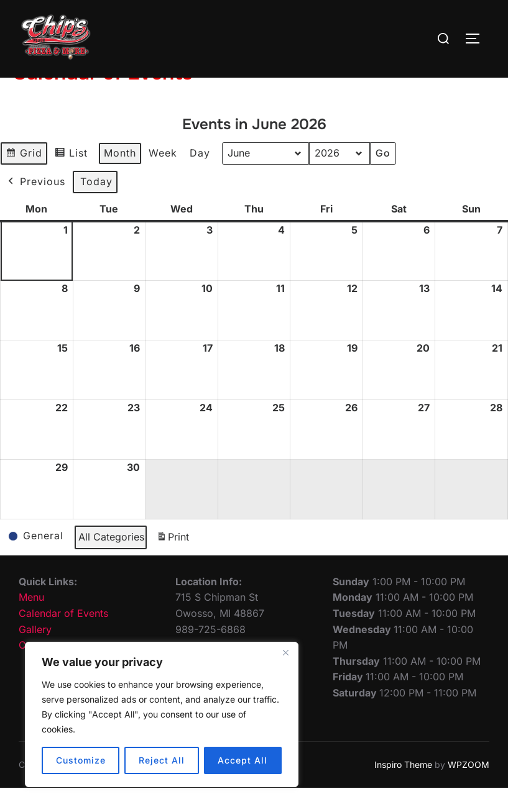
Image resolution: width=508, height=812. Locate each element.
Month (120, 176)
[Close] (285, 652)
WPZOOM (469, 789)
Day (200, 176)
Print (173, 564)
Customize (81, 760)
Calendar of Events (63, 637)
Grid (25, 179)
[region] (162, 714)
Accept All (242, 760)
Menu (31, 621)
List (74, 179)
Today (96, 205)
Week (163, 176)
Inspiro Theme (403, 789)
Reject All (162, 760)
